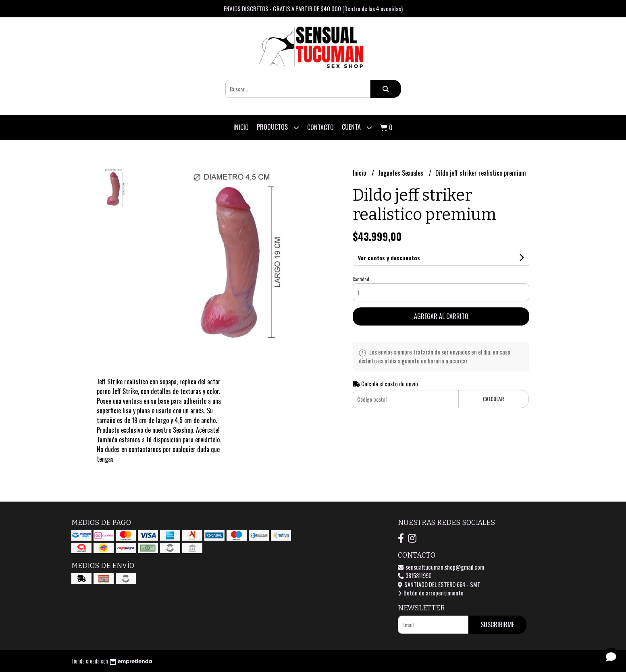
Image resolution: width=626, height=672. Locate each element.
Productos (278, 128)
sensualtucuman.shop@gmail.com (441, 567)
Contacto (320, 127)
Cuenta (357, 128)
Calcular (493, 399)
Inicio (241, 127)
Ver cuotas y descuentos (389, 258)
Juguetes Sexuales (401, 173)
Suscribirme (497, 624)
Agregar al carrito (441, 316)
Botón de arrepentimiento (431, 593)
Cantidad (361, 279)
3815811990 (415, 576)
